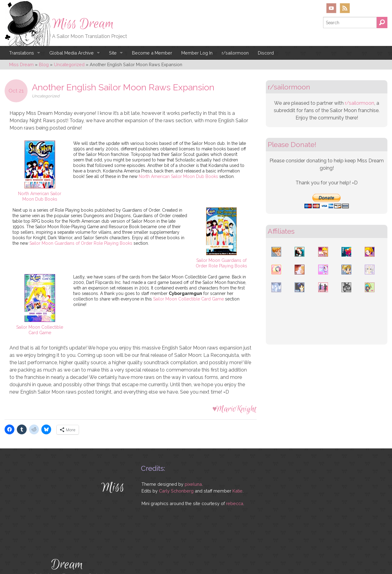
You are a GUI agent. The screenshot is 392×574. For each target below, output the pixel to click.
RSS (345, 8)
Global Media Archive (72, 53)
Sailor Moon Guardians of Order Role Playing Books (81, 243)
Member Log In (197, 53)
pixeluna (193, 484)
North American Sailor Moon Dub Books (178, 176)
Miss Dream (83, 24)
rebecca (235, 503)
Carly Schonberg (176, 491)
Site (113, 53)
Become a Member (152, 53)
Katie (237, 491)
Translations (22, 53)
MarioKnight (236, 409)
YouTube (331, 8)
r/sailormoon (235, 53)
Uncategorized (46, 96)
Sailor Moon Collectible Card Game (188, 299)
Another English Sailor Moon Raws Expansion (123, 87)
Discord (266, 53)
